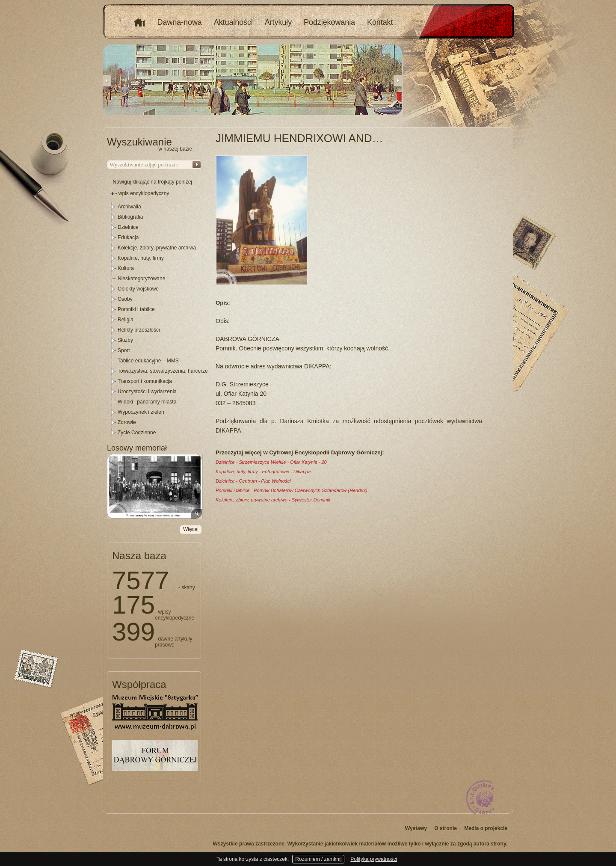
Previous (107, 80)
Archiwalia (129, 207)
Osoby (125, 299)
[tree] (154, 320)
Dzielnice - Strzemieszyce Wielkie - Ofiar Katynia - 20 (271, 462)
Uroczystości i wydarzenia (147, 391)
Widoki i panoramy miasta (147, 402)
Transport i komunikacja (145, 381)
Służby (125, 340)
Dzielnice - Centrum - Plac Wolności (253, 481)
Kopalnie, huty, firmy (141, 258)
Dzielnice (128, 227)
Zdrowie (127, 422)
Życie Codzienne (137, 433)
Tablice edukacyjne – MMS (148, 361)
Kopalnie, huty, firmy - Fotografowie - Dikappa (263, 472)
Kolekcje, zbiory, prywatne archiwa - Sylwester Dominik (273, 500)
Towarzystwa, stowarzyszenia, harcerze (163, 371)
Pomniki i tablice (136, 309)
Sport (124, 350)
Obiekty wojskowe (138, 289)
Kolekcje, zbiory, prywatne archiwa (157, 248)
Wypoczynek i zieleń (141, 412)
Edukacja (128, 237)
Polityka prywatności (374, 859)
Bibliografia (130, 217)
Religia (126, 320)
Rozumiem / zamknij (318, 859)
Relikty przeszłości (139, 330)
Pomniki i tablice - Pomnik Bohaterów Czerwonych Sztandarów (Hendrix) (292, 490)
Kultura (126, 268)
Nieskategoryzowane (141, 279)
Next (398, 80)
